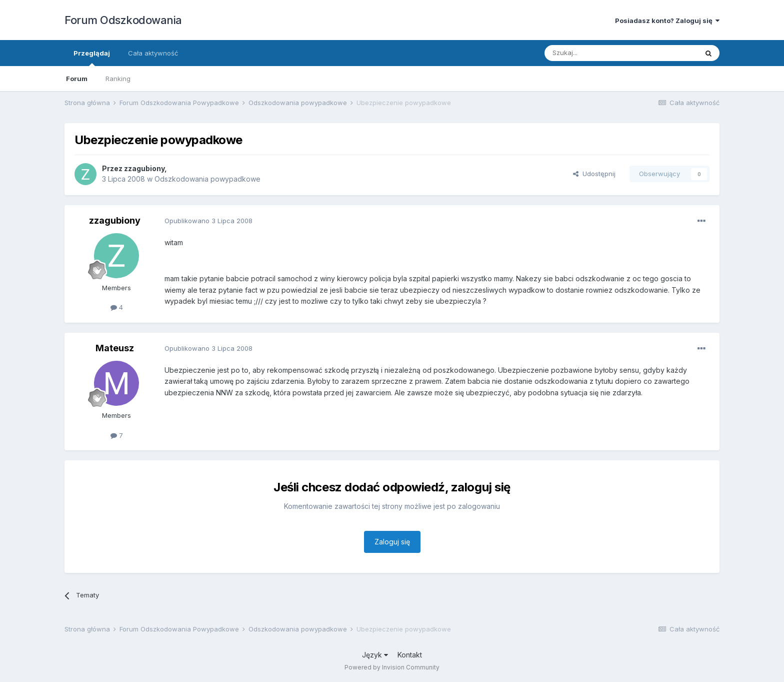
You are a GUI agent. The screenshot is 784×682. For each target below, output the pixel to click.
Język (375, 655)
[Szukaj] (596, 53)
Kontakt (410, 655)
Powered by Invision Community (392, 667)
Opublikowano (208, 221)
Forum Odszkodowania (123, 20)
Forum (77, 79)
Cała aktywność (153, 53)
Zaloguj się (392, 542)
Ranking (118, 79)
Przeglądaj (92, 58)
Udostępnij (594, 174)
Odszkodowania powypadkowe (207, 179)
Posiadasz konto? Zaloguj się (667, 21)
